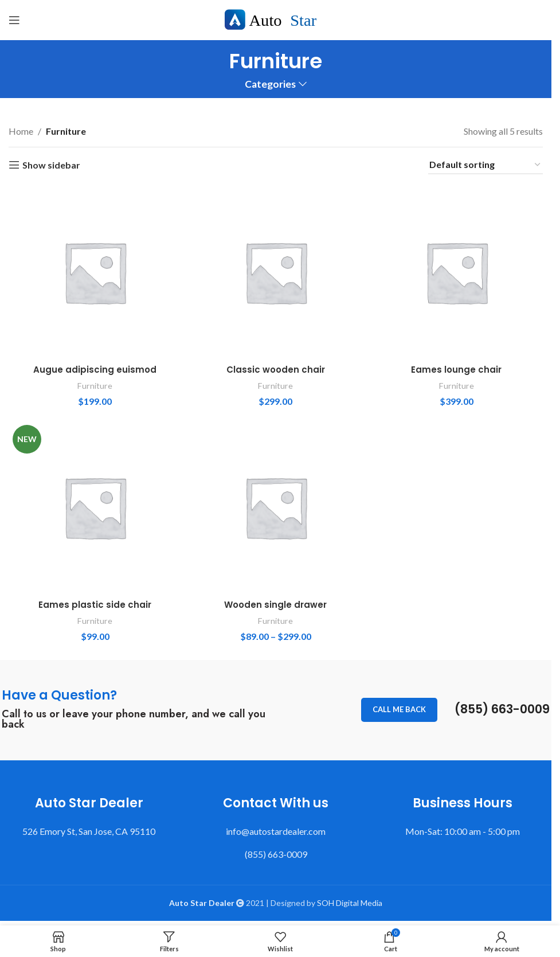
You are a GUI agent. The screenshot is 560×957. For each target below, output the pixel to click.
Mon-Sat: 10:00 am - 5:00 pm (463, 830)
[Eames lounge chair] (458, 271)
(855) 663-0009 (498, 708)
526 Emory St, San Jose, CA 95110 (89, 830)
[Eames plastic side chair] (94, 507)
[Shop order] (485, 165)
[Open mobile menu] (14, 20)
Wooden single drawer (275, 604)
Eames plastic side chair (94, 604)
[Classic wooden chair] (275, 271)
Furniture (94, 383)
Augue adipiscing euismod (94, 367)
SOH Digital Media (350, 902)
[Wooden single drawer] (275, 507)
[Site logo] (276, 19)
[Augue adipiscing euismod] (94, 271)
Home (21, 131)
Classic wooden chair (275, 367)
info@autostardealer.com (276, 830)
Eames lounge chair (457, 367)
